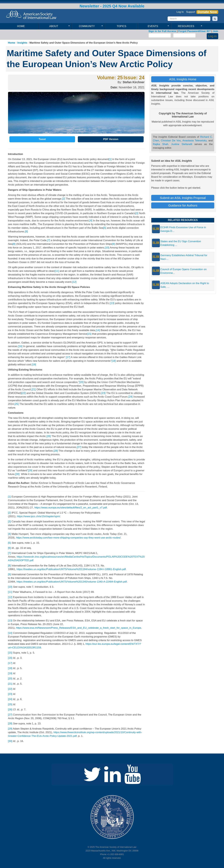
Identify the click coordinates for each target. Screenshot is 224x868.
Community (87, 26)
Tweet (42, 139)
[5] (105, 228)
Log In (180, 12)
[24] (130, 397)
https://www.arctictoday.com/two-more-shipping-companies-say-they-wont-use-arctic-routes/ (68, 538)
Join (216, 31)
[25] (17, 404)
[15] (89, 334)
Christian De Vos (171, 141)
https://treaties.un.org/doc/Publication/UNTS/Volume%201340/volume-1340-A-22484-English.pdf (72, 582)
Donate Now (207, 12)
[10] (107, 248)
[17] (68, 357)
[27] (79, 447)
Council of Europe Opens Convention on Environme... (184, 271)
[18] (114, 361)
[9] (114, 244)
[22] (24, 393)
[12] (74, 282)
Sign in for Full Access (162, 31)
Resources (187, 26)
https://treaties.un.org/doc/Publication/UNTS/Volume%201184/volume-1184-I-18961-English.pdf (71, 569)
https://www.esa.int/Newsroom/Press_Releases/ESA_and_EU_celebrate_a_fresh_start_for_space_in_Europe (78, 628)
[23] (103, 393)
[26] (49, 436)
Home (21, 26)
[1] (110, 159)
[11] (57, 271)
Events (154, 26)
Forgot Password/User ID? (195, 31)
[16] (20, 346)
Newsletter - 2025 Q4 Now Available (112, 6)
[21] (34, 389)
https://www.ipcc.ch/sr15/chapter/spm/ (38, 516)
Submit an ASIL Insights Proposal (183, 198)
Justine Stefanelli (182, 144)
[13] (112, 303)
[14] (98, 330)
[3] (137, 213)
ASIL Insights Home (183, 79)
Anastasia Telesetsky (195, 141)
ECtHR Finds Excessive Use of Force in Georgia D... (183, 229)
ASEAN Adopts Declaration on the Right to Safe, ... (185, 285)
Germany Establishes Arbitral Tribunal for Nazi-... (184, 257)
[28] (56, 451)
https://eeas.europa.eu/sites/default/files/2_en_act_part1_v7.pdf (71, 508)
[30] (17, 474)
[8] (14, 244)
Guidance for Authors (183, 205)
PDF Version (111, 139)
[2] (64, 199)
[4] (91, 221)
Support (191, 12)
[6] (26, 232)
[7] (49, 240)
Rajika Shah (161, 144)
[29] (30, 471)
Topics (122, 26)
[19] (34, 365)
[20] (81, 382)
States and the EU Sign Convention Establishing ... (181, 243)
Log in (212, 36)
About (54, 26)
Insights (22, 43)
